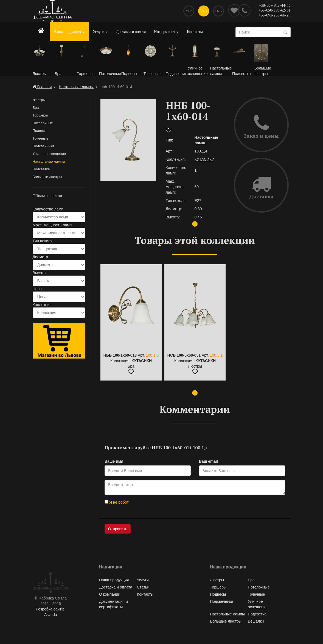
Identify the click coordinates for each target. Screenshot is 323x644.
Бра (36, 108)
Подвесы (40, 131)
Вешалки (256, 621)
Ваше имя (114, 461)
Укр (189, 11)
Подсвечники (43, 146)
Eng (218, 11)
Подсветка (41, 169)
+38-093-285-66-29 (274, 15)
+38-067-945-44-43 (275, 5)
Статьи (143, 587)
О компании (110, 594)
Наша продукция (69, 31)
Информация (166, 31)
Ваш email (208, 461)
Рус (204, 11)
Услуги (100, 31)
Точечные (41, 138)
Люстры (39, 100)
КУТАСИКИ (204, 159)
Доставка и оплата (131, 31)
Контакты (195, 31)
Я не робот (117, 502)
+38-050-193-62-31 (274, 10)
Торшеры (40, 115)
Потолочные (43, 123)
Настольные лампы (49, 161)
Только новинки (47, 196)
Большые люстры (47, 177)
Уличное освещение (49, 154)
